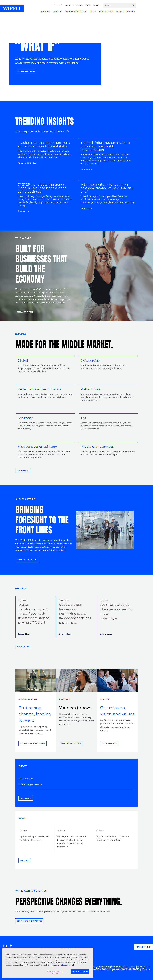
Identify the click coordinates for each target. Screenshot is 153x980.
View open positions (71, 744)
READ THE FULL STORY (27, 560)
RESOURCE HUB (106, 11)
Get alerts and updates (29, 921)
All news (25, 861)
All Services (23, 470)
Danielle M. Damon (69, 623)
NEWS (68, 6)
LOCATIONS (77, 6)
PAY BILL (96, 6)
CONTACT (58, 6)
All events (26, 798)
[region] (48, 963)
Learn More (24, 634)
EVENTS (120, 11)
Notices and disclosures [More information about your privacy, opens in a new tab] (63, 965)
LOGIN (88, 6)
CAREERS (130, 11)
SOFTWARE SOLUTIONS (76, 11)
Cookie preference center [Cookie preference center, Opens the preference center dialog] (55, 972)
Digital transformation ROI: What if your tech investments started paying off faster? (34, 614)
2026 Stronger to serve (30, 784)
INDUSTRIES (46, 11)
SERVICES (58, 11)
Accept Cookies (80, 971)
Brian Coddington (110, 619)
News (22, 818)
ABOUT (93, 11)
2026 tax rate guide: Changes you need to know (116, 609)
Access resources (26, 71)
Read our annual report (33, 744)
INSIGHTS (21, 588)
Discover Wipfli (25, 312)
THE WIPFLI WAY (109, 744)
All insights (23, 647)
